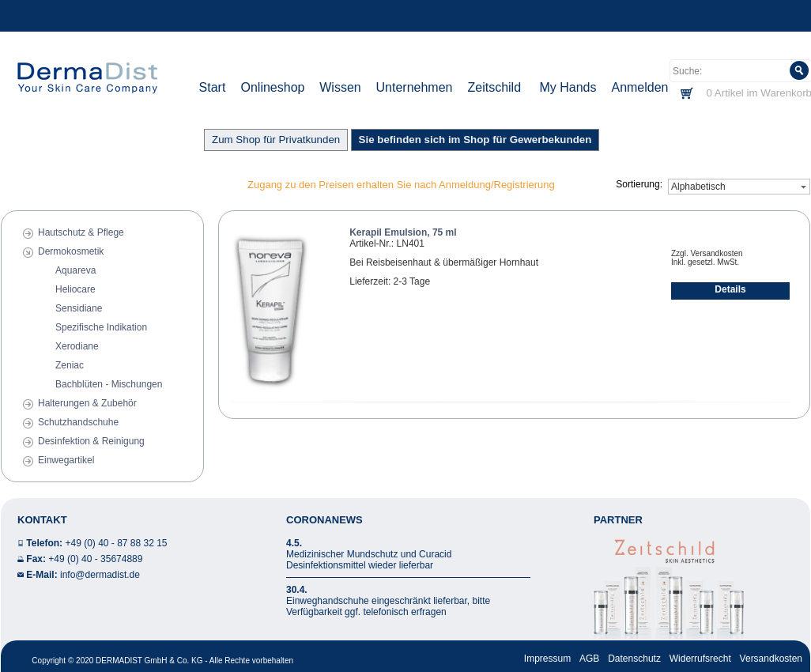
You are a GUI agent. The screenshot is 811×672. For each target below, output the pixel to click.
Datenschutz (634, 659)
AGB (589, 659)
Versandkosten (771, 659)
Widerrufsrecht (700, 659)
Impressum (547, 659)
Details (730, 289)
